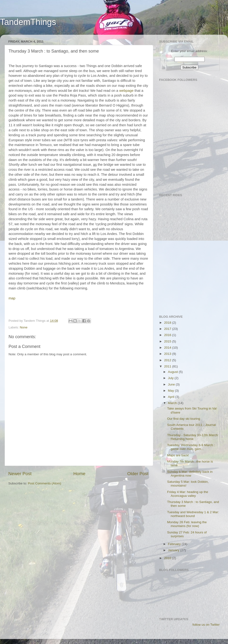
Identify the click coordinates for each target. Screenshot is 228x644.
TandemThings (28, 22)
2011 (168, 366)
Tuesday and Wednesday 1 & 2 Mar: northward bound (193, 514)
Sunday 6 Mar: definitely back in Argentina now (190, 474)
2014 (168, 348)
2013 (168, 354)
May (171, 391)
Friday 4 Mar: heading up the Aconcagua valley (188, 494)
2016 (168, 335)
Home (79, 474)
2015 (168, 341)
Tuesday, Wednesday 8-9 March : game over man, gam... (191, 447)
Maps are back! (178, 455)
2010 (168, 558)
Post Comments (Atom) (45, 483)
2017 (168, 329)
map (12, 298)
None (24, 327)
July (171, 378)
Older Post (138, 474)
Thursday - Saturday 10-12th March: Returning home (193, 437)
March (173, 403)
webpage (126, 91)
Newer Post (20, 474)
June (172, 384)
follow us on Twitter (206, 625)
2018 (168, 323)
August (173, 372)
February (175, 544)
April (172, 397)
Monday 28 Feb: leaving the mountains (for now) (187, 524)
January (174, 550)
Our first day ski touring (184, 419)
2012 (168, 360)
